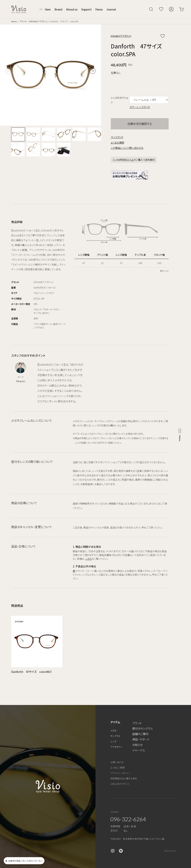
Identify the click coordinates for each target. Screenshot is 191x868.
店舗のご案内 (140, 734)
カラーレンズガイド (140, 107)
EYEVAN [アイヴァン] (38, 21)
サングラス (115, 736)
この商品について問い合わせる (127, 148)
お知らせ (137, 745)
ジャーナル (139, 750)
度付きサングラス (143, 728)
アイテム (115, 722)
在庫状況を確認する (140, 124)
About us (72, 9)
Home (14, 21)
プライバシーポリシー (121, 773)
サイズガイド (117, 137)
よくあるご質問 (118, 768)
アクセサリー (117, 747)
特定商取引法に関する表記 (124, 778)
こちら (89, 559)
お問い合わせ (117, 762)
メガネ (113, 730)
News (99, 9)
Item (48, 9)
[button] (93, 71)
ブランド (23, 21)
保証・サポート (141, 739)
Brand (58, 9)
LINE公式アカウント (120, 784)
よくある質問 (117, 143)
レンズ (113, 741)
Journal (111, 9)
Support (86, 9)
